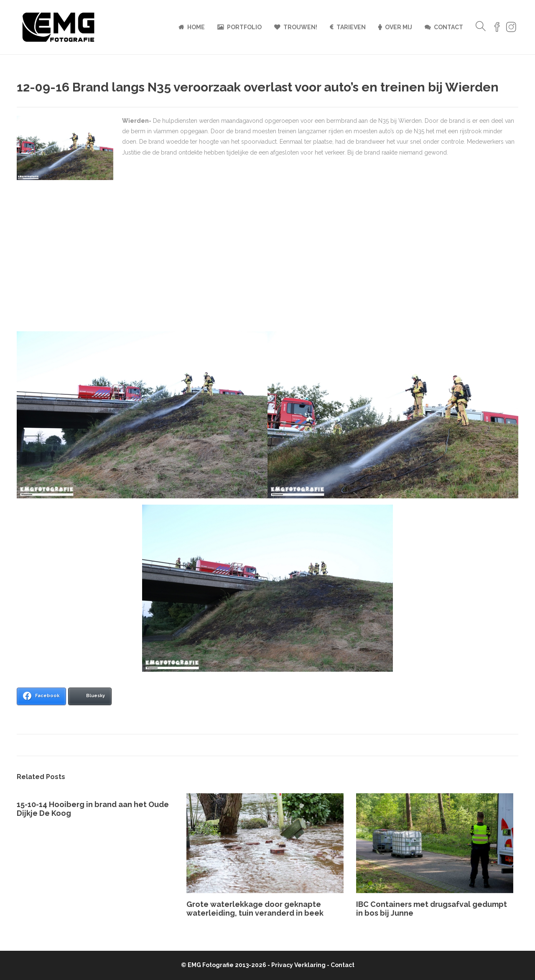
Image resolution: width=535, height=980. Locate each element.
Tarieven (351, 27)
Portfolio (244, 27)
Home (196, 27)
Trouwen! (300, 27)
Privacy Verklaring (298, 965)
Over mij (399, 27)
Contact (448, 27)
